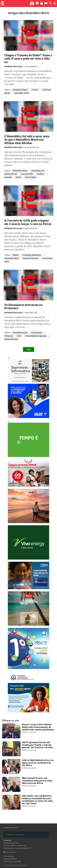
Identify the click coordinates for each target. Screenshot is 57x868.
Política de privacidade (12, 861)
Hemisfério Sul (37, 171)
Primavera (8, 336)
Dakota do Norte (11, 339)
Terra (19, 336)
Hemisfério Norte (21, 93)
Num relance (9, 852)
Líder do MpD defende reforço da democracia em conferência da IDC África (38, 763)
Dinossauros (36, 333)
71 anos (35, 90)
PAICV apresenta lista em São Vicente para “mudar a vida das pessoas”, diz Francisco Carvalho (38, 745)
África (18, 177)
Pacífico (40, 174)
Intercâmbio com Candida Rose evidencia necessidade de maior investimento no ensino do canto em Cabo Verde (37, 800)
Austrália (8, 177)
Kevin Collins (30, 177)
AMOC (15, 255)
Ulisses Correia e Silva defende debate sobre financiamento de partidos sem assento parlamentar (38, 727)
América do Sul (11, 174)
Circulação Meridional (31, 255)
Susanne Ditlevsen (30, 258)
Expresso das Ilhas (13, 66)
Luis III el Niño (27, 174)
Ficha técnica (9, 856)
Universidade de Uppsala (36, 336)
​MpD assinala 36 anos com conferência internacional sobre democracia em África (37, 781)
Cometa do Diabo (20, 90)
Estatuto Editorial (10, 859)
